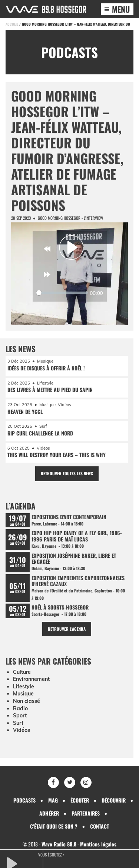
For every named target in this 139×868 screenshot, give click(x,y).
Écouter (80, 800)
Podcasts (24, 800)
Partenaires (86, 813)
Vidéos (21, 730)
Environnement (31, 679)
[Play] (72, 248)
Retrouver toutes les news (67, 473)
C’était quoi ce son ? (54, 826)
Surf (18, 723)
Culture (22, 672)
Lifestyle (24, 687)
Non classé (27, 701)
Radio (20, 708)
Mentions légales (98, 844)
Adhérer (49, 813)
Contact (100, 826)
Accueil (12, 24)
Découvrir (114, 800)
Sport (20, 716)
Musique (23, 694)
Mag (53, 800)
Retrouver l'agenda (67, 629)
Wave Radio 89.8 (59, 844)
